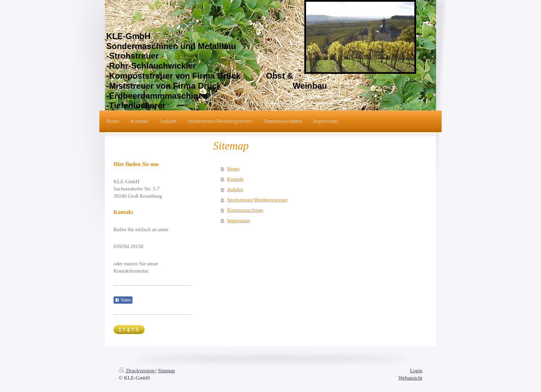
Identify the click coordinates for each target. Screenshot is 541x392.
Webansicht (410, 378)
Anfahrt (235, 189)
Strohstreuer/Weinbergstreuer (257, 200)
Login (416, 371)
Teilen (123, 300)
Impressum (239, 220)
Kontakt (235, 179)
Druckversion (137, 371)
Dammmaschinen (245, 210)
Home (233, 169)
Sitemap (166, 371)
